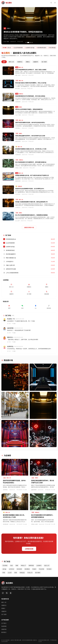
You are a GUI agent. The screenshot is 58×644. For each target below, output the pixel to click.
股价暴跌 (38, 573)
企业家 (10, 573)
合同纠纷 (12, 569)
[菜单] (55, 3)
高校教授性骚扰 (43, 48)
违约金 (4, 569)
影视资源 (19, 569)
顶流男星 (5, 565)
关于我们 (4, 623)
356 (9, 342)
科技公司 (30, 573)
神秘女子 (23, 565)
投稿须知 (4, 629)
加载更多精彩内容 (29, 227)
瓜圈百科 (36, 62)
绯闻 (17, 565)
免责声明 (4, 626)
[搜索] (51, 3)
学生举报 (41, 569)
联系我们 (4, 632)
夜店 (12, 565)
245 (9, 324)
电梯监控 (22, 573)
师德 (4, 573)
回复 (14, 324)
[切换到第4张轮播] (32, 43)
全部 (4, 62)
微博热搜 (31, 565)
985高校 (49, 569)
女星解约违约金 (31, 48)
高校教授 (27, 569)
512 (9, 351)
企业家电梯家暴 (19, 48)
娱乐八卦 (11, 62)
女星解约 (39, 565)
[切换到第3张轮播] (30, 43)
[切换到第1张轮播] (26, 43)
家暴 (16, 573)
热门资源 (44, 62)
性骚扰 (34, 569)
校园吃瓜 (20, 62)
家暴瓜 (28, 62)
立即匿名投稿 (29, 549)
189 (9, 333)
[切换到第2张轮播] (28, 43)
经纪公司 (47, 565)
